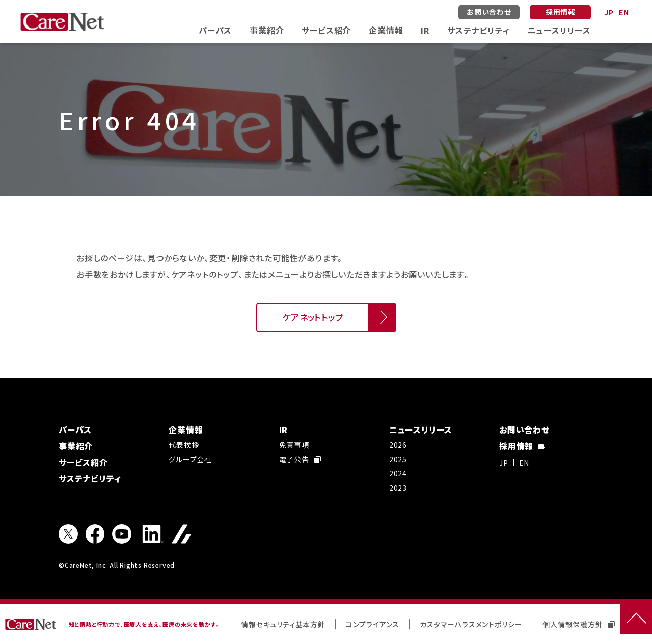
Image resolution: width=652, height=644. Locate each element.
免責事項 (294, 445)
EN (624, 12)
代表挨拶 (184, 445)
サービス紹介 (326, 30)
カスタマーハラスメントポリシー (471, 624)
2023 (398, 488)
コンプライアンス (373, 624)
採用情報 (561, 12)
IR (425, 30)
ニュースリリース (559, 30)
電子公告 (300, 459)
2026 (398, 445)
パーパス (215, 30)
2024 (398, 473)
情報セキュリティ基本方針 (283, 624)
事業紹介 (267, 30)
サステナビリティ (478, 30)
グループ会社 (190, 459)
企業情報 (386, 30)
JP (609, 12)
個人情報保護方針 (578, 624)
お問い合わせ (489, 12)
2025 (398, 459)
